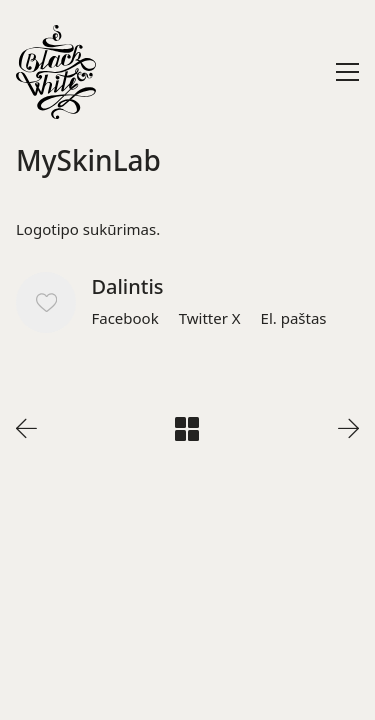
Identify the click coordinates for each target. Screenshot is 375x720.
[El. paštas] (294, 318)
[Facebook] (124, 318)
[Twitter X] (210, 318)
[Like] (46, 302)
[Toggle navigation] (347, 72)
